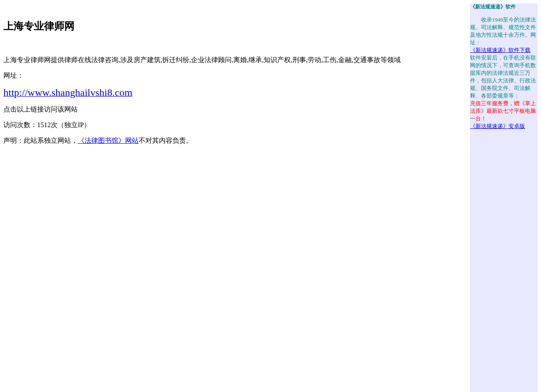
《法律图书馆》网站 (108, 140)
